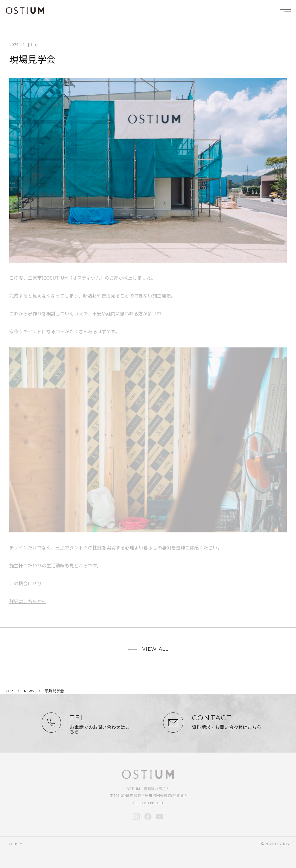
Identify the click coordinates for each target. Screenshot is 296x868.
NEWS (29, 691)
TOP (9, 691)
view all (155, 649)
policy (14, 844)
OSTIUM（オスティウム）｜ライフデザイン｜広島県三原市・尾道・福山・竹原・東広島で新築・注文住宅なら (25, 11)
